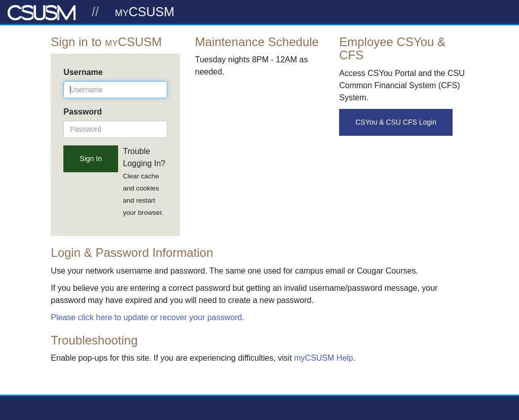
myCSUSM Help (323, 358)
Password (83, 112)
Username (83, 72)
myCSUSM (145, 12)
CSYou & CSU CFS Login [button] (396, 122)
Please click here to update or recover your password (146, 317)
